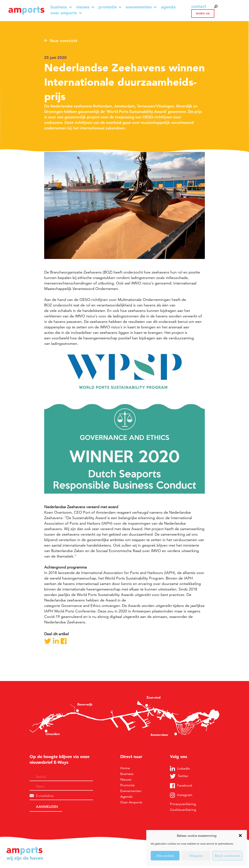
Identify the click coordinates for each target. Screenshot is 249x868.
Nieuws (85, 7)
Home (125, 768)
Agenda (168, 7)
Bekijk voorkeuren (227, 856)
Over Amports (66, 13)
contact (199, 6)
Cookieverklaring (183, 810)
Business (61, 7)
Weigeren (196, 856)
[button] (240, 836)
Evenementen (141, 7)
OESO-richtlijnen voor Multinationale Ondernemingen (125, 300)
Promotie (110, 7)
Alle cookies (165, 856)
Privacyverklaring (183, 804)
